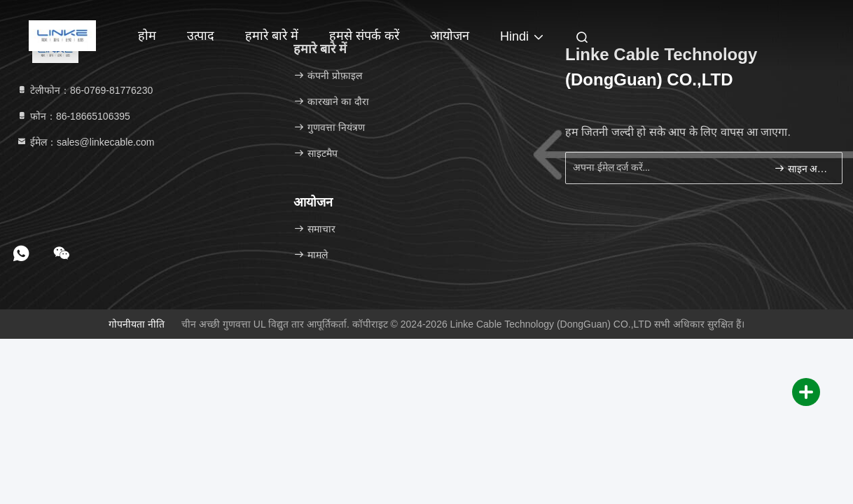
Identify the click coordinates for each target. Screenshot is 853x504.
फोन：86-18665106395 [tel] (73, 116)
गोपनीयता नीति (137, 324)
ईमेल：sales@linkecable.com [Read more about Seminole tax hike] (85, 142)
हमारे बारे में (272, 36)
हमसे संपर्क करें (364, 36)
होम (147, 36)
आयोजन (450, 36)
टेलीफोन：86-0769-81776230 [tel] (84, 90)
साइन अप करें (802, 168)
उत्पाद (201, 36)
